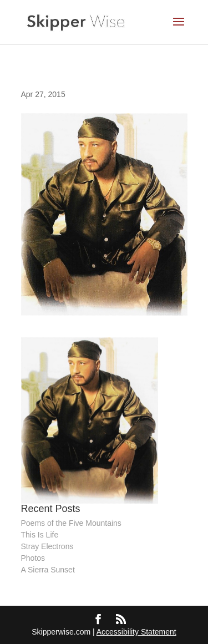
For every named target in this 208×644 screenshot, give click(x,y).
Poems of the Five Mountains (71, 523)
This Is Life (40, 535)
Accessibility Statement (136, 632)
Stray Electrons (47, 546)
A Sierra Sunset (48, 570)
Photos (33, 558)
